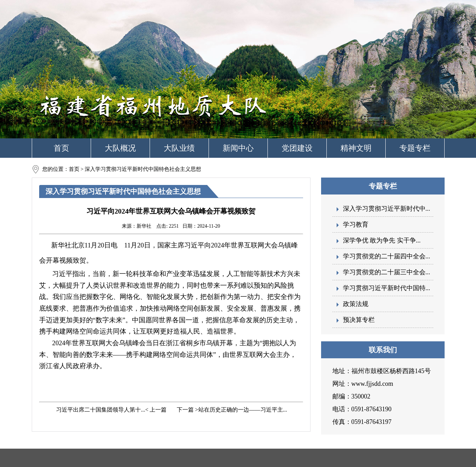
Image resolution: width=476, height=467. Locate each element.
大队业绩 (179, 148)
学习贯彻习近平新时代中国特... (387, 288)
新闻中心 (238, 148)
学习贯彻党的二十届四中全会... (387, 256)
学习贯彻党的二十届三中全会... (387, 272)
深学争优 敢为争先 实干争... (382, 240)
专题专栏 (415, 148)
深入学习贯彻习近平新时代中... (387, 209)
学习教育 (356, 224)
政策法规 (356, 304)
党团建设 (297, 148)
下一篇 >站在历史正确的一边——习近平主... (231, 410)
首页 (61, 148)
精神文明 (356, 148)
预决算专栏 (359, 320)
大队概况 (120, 148)
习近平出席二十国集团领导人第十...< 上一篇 (111, 410)
